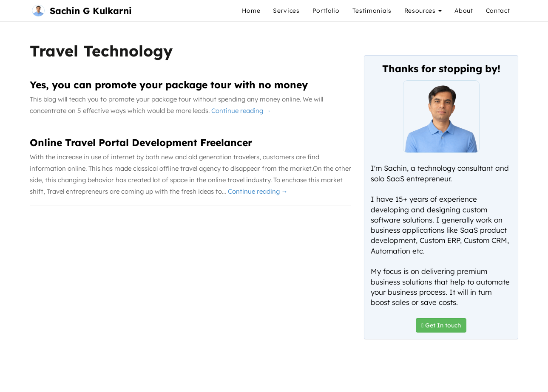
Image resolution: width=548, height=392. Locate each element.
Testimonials (372, 11)
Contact (498, 11)
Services (286, 11)
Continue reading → (241, 111)
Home (251, 11)
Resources (423, 11)
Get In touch (441, 325)
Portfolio (326, 11)
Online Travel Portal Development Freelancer (141, 142)
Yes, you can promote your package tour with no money (169, 85)
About (464, 11)
